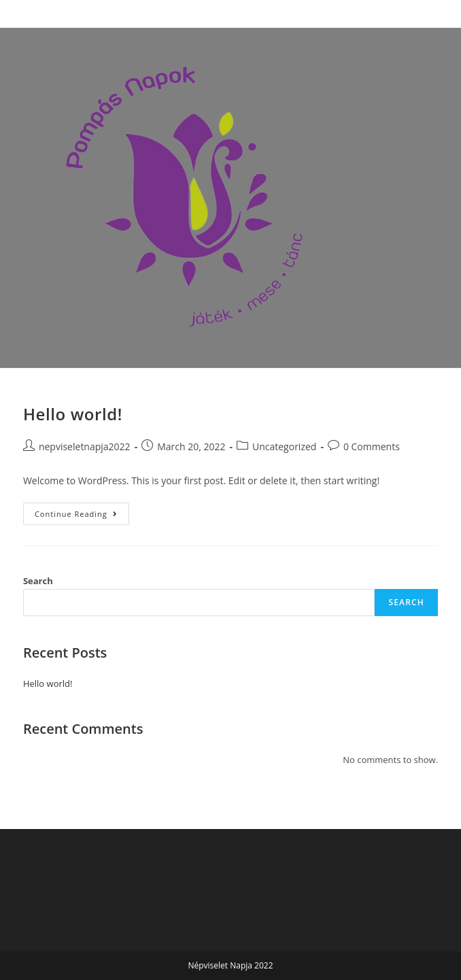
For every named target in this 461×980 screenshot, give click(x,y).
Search (38, 581)
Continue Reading (82, 511)
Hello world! (73, 414)
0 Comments (372, 446)
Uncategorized (284, 446)
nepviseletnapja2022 (85, 446)
